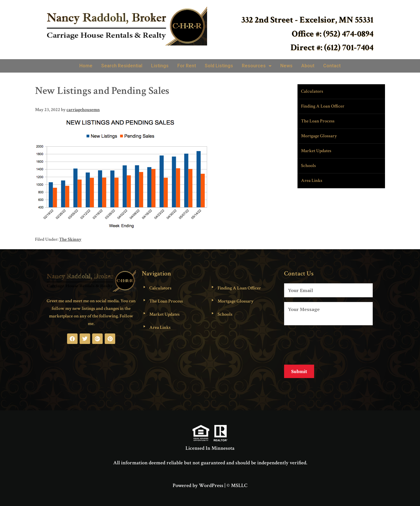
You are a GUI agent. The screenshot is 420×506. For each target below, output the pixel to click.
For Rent (187, 66)
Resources (257, 66)
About (308, 66)
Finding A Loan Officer (323, 106)
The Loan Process (318, 121)
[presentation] (328, 344)
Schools (308, 166)
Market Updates (316, 151)
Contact (332, 66)
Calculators (312, 91)
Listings (160, 66)
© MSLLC (237, 481)
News (286, 66)
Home (86, 66)
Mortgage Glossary (319, 136)
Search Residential (122, 66)
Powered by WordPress (198, 481)
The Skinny (70, 239)
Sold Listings (219, 66)
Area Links (312, 181)
